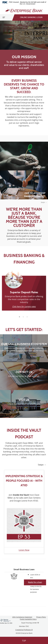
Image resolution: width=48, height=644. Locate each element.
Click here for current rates (24, 307)
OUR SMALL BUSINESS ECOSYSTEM (24, 344)
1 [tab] (20, 318)
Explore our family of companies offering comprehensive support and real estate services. (24, 349)
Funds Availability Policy (28, 619)
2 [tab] (24, 318)
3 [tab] (28, 318)
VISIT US (24, 400)
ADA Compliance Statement (22, 617)
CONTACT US (24, 372)
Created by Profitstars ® (24, 630)
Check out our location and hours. (24, 404)
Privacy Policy (41, 617)
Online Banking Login (28, 18)
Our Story (39, 168)
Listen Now (24, 550)
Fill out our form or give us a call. (24, 376)
